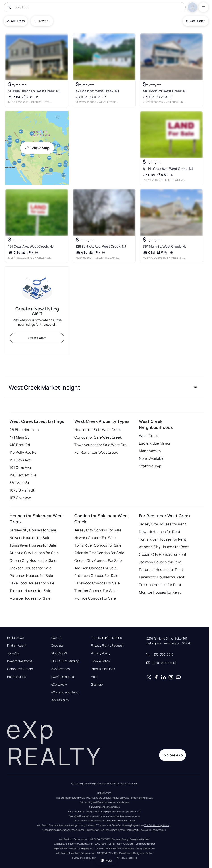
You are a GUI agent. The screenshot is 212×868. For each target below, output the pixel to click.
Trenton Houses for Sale (30, 591)
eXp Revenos (60, 669)
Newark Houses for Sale (30, 538)
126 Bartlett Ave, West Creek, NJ (101, 246)
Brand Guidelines (103, 669)
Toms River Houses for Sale (33, 545)
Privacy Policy (101, 653)
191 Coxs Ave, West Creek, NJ (31, 246)
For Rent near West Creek (96, 452)
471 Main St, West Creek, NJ (97, 91)
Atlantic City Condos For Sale (99, 553)
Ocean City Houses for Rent (163, 554)
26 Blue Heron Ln (24, 430)
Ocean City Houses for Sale (33, 560)
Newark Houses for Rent (160, 532)
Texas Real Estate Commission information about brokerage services (104, 816)
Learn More (158, 830)
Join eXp (13, 653)
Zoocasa (57, 645)
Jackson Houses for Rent (160, 562)
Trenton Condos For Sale (95, 591)
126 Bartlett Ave (23, 475)
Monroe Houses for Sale (30, 598)
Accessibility (60, 700)
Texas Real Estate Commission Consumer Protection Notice (104, 821)
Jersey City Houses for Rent (163, 524)
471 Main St (19, 437)
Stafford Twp (150, 466)
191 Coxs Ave (20, 460)
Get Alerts (196, 21)
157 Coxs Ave (20, 498)
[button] (104, 387)
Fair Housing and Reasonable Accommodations (104, 802)
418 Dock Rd (20, 445)
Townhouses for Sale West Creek (102, 445)
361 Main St (19, 483)
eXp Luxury (59, 684)
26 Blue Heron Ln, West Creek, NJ (34, 91)
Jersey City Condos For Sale (98, 530)
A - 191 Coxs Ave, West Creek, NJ (168, 169)
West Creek (149, 436)
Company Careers (20, 669)
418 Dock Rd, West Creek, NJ (165, 91)
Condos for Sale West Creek (98, 437)
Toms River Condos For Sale (98, 545)
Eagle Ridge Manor (155, 443)
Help (94, 677)
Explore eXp (15, 638)
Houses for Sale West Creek (98, 430)
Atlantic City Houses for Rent (164, 547)
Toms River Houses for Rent (163, 539)
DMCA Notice (104, 793)
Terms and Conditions (106, 638)
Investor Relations (20, 661)
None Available (152, 458)
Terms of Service (138, 798)
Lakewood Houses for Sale (32, 583)
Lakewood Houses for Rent (162, 577)
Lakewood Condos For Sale (97, 583)
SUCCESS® (59, 653)
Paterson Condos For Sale (96, 576)
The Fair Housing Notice (157, 825)
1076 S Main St (22, 490)
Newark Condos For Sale (95, 538)
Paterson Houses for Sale (31, 576)
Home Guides (17, 677)
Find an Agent (17, 645)
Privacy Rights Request (107, 645)
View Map (37, 148)
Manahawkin (150, 451)
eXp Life (57, 638)
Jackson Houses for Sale (30, 568)
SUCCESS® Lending (65, 661)
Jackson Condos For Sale (96, 568)
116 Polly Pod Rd (23, 452)
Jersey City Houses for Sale (33, 530)
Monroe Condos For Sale (95, 598)
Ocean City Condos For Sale (98, 560)
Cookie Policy (100, 661)
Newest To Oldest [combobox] (44, 21)
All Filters (16, 21)
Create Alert (37, 338)
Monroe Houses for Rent (160, 592)
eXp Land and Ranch (66, 692)
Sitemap (97, 684)
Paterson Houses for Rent (161, 570)
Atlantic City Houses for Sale (34, 553)
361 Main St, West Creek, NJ (165, 246)
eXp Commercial (63, 677)
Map (106, 860)
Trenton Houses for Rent (160, 585)
